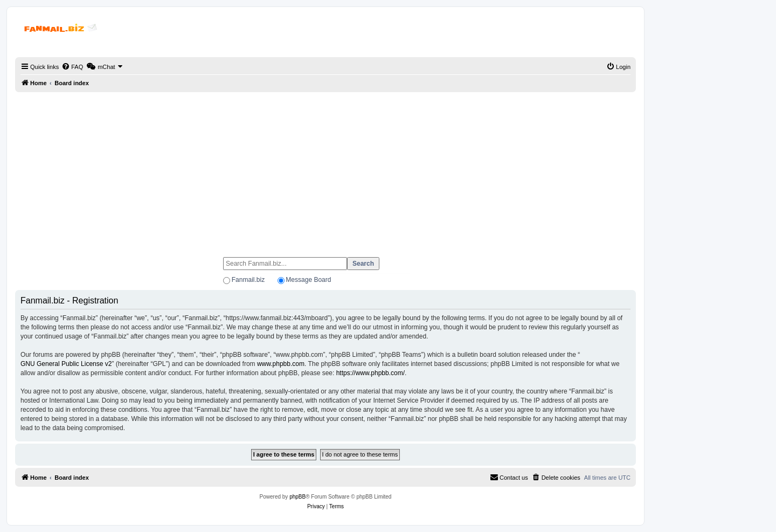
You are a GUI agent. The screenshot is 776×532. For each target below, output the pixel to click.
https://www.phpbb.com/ (370, 373)
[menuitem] (72, 67)
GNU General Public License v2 (66, 364)
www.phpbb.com (281, 364)
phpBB (297, 497)
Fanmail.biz (248, 280)
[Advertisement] (325, 170)
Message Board (308, 280)
